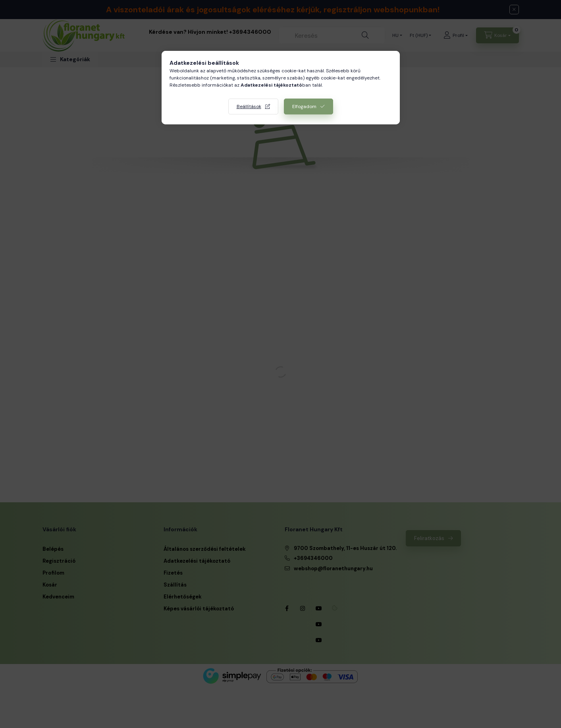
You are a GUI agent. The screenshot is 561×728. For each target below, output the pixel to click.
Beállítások (249, 106)
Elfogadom (304, 106)
